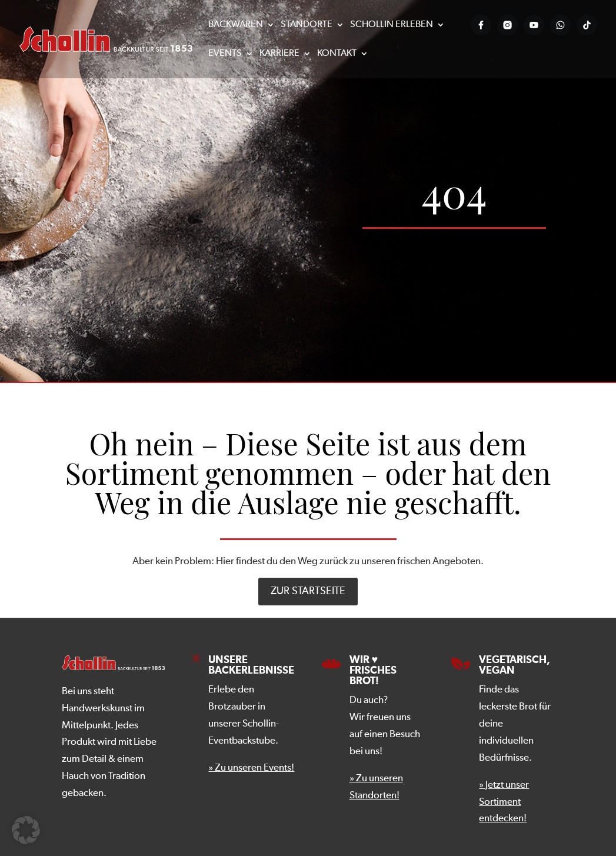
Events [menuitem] (225, 54)
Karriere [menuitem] (279, 54)
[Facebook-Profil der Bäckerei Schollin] (481, 25)
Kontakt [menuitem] (337, 54)
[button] (26, 830)
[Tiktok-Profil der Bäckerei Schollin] (587, 25)
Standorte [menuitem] (307, 25)
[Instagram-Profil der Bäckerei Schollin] (507, 25)
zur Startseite (308, 591)
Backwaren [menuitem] (236, 25)
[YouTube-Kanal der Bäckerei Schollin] (534, 25)
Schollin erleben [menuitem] (392, 25)
